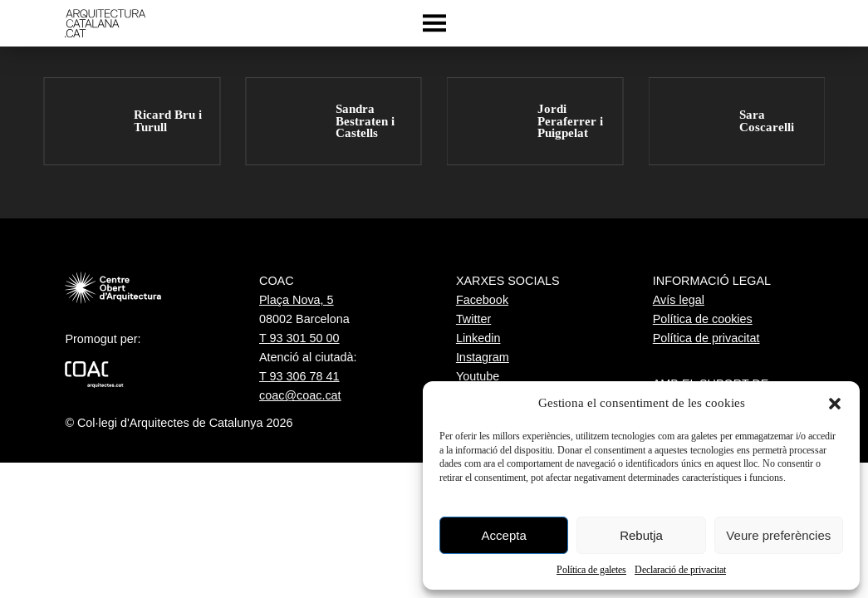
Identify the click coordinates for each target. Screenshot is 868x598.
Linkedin (478, 338)
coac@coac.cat (300, 395)
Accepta (504, 535)
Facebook (482, 300)
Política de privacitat (706, 338)
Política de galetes (591, 570)
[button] (835, 404)
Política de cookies (703, 319)
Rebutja (641, 535)
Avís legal (679, 300)
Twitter (473, 319)
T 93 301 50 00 (299, 338)
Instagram (483, 357)
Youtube (478, 376)
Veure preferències (778, 535)
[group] (132, 121)
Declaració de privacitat (680, 570)
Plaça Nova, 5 (297, 300)
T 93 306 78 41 (299, 376)
